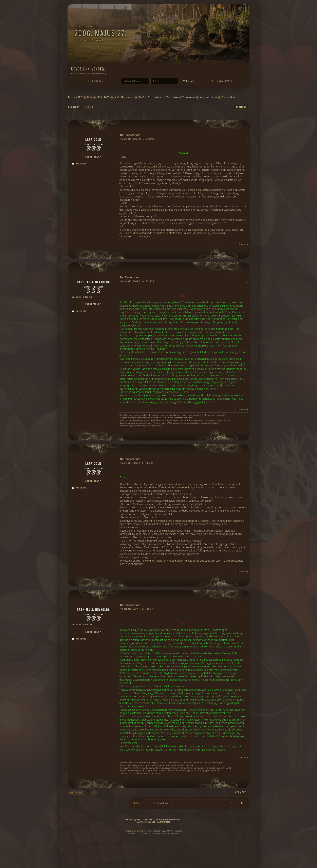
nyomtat (241, 107)
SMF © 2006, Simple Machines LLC (165, 820)
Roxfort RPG (75, 97)
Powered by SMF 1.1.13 (136, 820)
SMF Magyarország (161, 822)
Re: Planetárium (130, 135)
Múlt (90, 97)
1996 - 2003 (103, 97)
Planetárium (229, 97)
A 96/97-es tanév (124, 97)
